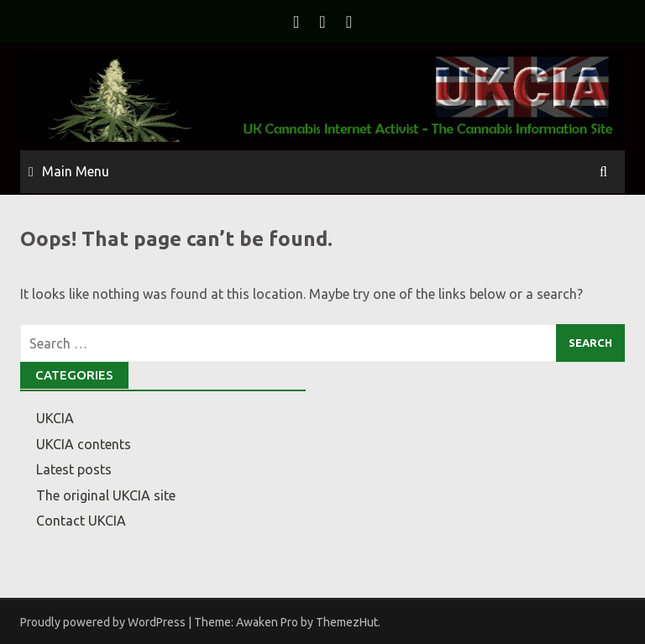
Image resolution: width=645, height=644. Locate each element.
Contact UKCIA (81, 521)
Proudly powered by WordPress (103, 622)
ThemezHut (347, 622)
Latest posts (74, 469)
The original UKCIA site (106, 495)
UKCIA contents (84, 444)
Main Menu (76, 171)
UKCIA (55, 418)
